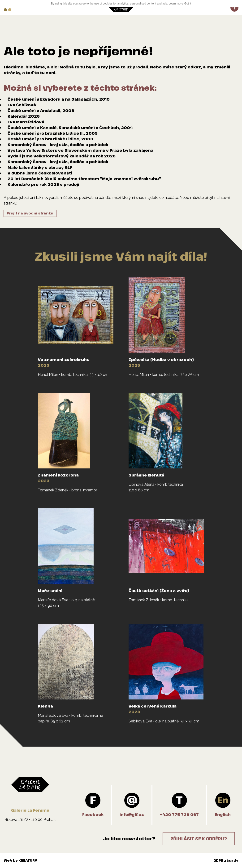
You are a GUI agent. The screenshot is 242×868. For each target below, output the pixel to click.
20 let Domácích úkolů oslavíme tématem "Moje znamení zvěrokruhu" (84, 179)
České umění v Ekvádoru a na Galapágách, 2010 (59, 99)
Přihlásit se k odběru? (199, 839)
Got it (188, 4)
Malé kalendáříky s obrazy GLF (40, 167)
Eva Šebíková (22, 105)
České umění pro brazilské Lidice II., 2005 (53, 133)
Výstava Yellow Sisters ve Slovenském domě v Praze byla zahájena (80, 150)
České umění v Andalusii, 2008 (41, 111)
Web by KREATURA (21, 860)
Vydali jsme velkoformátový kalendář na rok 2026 (62, 156)
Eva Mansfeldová (26, 122)
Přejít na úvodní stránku (30, 213)
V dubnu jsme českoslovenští (40, 173)
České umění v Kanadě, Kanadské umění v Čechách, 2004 (70, 128)
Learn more (176, 4)
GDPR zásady (226, 860)
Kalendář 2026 (24, 116)
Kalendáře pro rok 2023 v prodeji (43, 184)
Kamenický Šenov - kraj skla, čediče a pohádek (58, 145)
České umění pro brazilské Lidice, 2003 (50, 139)
